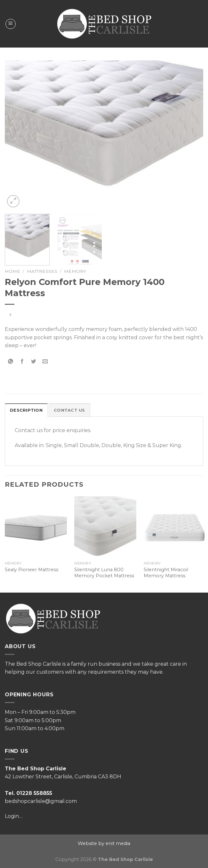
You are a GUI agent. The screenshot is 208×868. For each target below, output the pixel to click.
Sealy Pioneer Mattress (32, 570)
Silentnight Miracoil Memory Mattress (166, 573)
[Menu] (11, 24)
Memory (75, 271)
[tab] (26, 410)
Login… (14, 816)
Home (12, 271)
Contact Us (69, 410)
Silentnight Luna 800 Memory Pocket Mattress (104, 573)
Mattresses (42, 271)
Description (26, 410)
